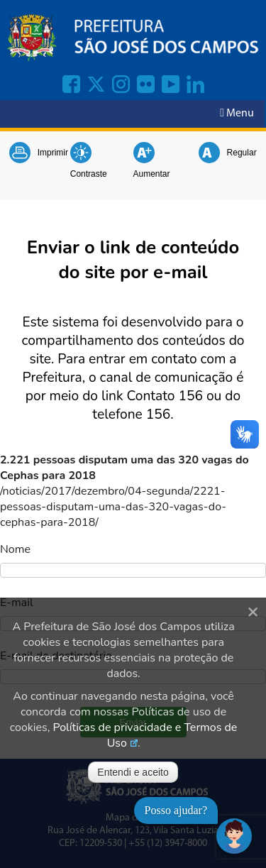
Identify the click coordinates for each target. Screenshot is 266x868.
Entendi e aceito (133, 772)
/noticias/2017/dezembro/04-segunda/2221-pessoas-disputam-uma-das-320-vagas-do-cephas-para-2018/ (113, 507)
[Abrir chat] (234, 836)
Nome (15, 549)
